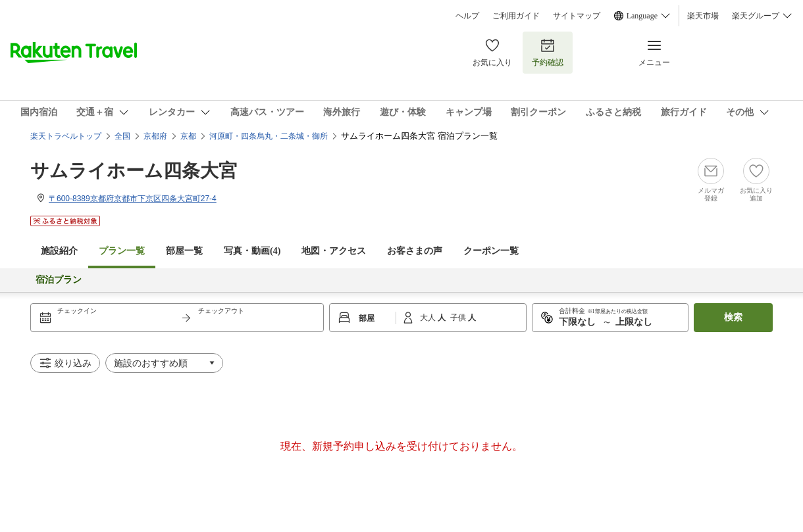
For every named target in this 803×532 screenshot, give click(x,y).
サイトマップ (577, 16)
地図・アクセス (334, 251)
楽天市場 (703, 16)
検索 (733, 317)
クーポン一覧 (491, 251)
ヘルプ (467, 16)
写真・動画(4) (252, 251)
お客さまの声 (415, 251)
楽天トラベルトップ (66, 136)
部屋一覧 (184, 251)
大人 (429, 318)
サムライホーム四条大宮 (134, 171)
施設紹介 (59, 251)
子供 (459, 318)
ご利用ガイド (516, 16)
